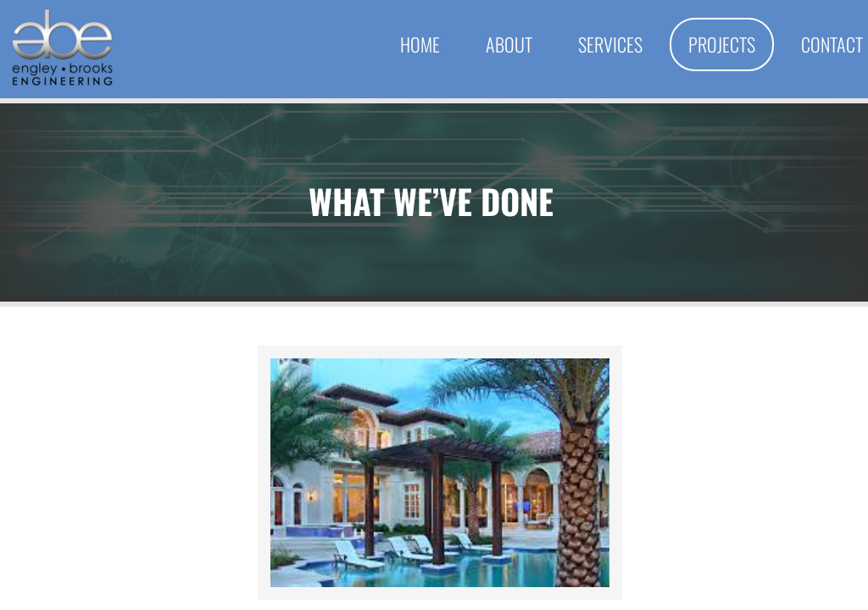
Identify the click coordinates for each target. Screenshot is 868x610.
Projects (722, 44)
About (509, 44)
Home (420, 44)
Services (610, 44)
